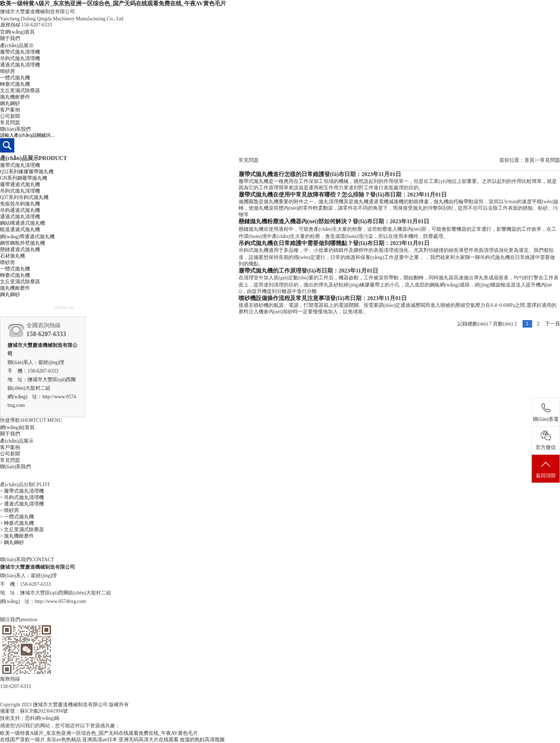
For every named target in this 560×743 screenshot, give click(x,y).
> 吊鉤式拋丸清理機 (22, 497)
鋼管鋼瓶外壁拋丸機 (22, 243)
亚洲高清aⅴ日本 (100, 740)
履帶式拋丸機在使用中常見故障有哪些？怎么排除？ (304, 195)
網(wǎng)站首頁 (17, 427)
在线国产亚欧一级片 (22, 740)
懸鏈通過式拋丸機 (20, 250)
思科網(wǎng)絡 (42, 718)
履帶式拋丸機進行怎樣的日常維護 (281, 174)
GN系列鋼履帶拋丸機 (24, 178)
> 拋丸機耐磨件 (17, 536)
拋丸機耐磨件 (15, 97)
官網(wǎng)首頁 (17, 32)
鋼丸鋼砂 (10, 103)
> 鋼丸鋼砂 (12, 542)
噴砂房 (7, 71)
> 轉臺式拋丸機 (17, 523)
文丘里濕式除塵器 (20, 91)
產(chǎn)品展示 (17, 46)
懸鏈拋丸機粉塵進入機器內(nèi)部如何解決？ (296, 221)
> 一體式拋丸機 (17, 517)
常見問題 (10, 123)
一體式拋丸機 (15, 78)
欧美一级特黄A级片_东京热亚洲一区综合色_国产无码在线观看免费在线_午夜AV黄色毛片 (113, 3)
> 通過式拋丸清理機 (22, 504)
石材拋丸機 (12, 256)
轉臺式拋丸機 (15, 84)
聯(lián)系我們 (15, 129)
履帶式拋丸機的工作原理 (270, 271)
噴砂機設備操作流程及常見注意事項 (284, 298)
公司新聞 (10, 116)
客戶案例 (10, 110)
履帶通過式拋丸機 (20, 184)
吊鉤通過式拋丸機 (20, 210)
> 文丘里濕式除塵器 (22, 530)
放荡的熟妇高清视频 (202, 740)
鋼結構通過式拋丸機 (22, 223)
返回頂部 (546, 469)
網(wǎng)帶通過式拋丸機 (27, 237)
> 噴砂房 (9, 510)
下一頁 (552, 324)
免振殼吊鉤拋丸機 (20, 204)
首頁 (529, 160)
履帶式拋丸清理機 (20, 52)
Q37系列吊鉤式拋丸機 (24, 197)
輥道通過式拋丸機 (20, 230)
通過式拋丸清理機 (20, 65)
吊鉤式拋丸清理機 (20, 58)
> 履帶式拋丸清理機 (22, 491)
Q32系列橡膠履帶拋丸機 (27, 172)
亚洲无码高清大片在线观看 (149, 740)
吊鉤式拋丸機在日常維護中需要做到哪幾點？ (296, 243)
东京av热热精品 (64, 740)
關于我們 (10, 38)
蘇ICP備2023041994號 (44, 711)
